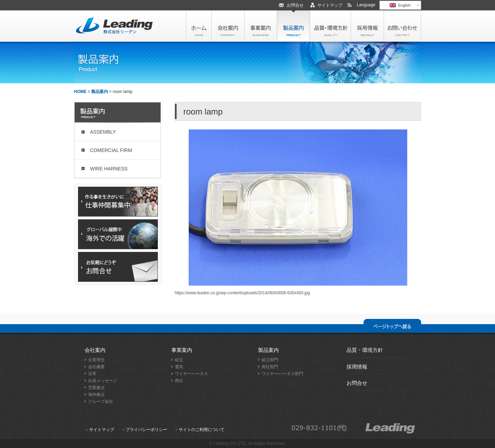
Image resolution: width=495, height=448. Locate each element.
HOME (80, 92)
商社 (179, 381)
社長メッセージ (103, 381)
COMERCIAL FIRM (111, 150)
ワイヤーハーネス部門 (282, 374)
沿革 (92, 374)
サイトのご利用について (202, 430)
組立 (179, 360)
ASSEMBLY (103, 132)
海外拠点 (96, 395)
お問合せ (295, 5)
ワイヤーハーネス (191, 374)
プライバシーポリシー (146, 430)
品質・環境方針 (365, 350)
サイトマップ (330, 5)
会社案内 (95, 350)
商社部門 (270, 367)
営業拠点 (96, 388)
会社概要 (96, 367)
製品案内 (100, 92)
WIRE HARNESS (109, 169)
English (400, 5)
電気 (179, 367)
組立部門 (270, 360)
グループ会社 (101, 401)
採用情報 (357, 367)
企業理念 (96, 360)
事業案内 (182, 350)
